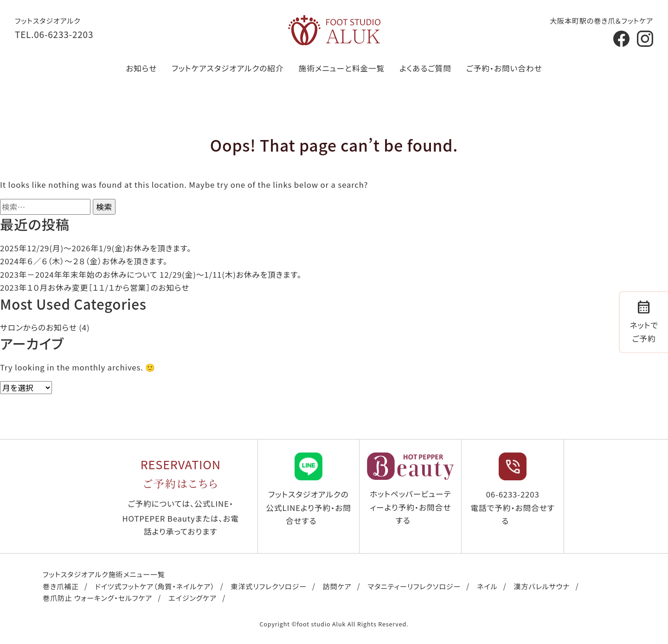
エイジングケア (193, 598)
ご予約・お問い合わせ (504, 68)
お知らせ (141, 68)
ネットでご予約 (644, 320)
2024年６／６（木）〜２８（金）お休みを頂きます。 (84, 261)
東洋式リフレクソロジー (268, 586)
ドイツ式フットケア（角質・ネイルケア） (155, 586)
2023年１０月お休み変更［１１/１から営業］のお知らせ (95, 287)
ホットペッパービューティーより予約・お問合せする (410, 489)
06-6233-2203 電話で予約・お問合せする (512, 489)
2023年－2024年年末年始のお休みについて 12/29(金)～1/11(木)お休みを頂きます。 (151, 274)
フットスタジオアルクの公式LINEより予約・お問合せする (308, 489)
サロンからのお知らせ (39, 327)
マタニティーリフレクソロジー (414, 586)
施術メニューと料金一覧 (342, 68)
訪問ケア (337, 586)
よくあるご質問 (425, 68)
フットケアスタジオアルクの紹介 (228, 68)
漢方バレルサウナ (542, 586)
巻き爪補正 (61, 586)
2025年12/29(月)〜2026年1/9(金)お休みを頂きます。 (96, 248)
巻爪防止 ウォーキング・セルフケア (97, 598)
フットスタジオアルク (48, 20)
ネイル (487, 586)
